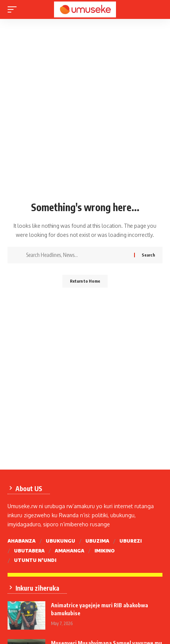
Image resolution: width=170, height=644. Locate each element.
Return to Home (85, 281)
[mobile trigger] (14, 9)
